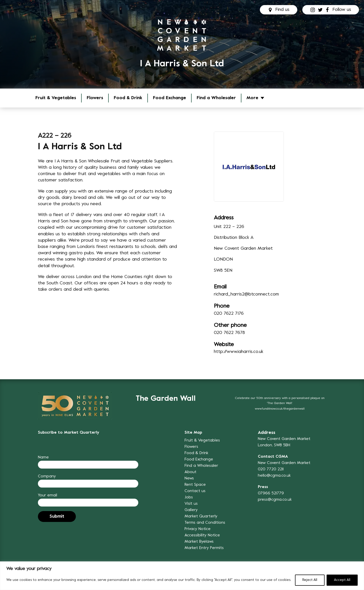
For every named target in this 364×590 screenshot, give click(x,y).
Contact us (195, 491)
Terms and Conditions (205, 523)
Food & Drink (128, 98)
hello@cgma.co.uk (274, 476)
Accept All (342, 580)
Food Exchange (169, 98)
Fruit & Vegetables (56, 98)
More (252, 98)
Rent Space (195, 485)
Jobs (189, 497)
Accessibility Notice (202, 535)
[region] (182, 576)
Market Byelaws (199, 542)
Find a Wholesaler (216, 98)
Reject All (310, 580)
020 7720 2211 (271, 469)
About (190, 472)
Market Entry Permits (204, 548)
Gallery (191, 510)
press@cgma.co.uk (275, 500)
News (189, 478)
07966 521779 (271, 493)
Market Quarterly (201, 516)
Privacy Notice (198, 529)
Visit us (191, 504)
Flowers (95, 98)
